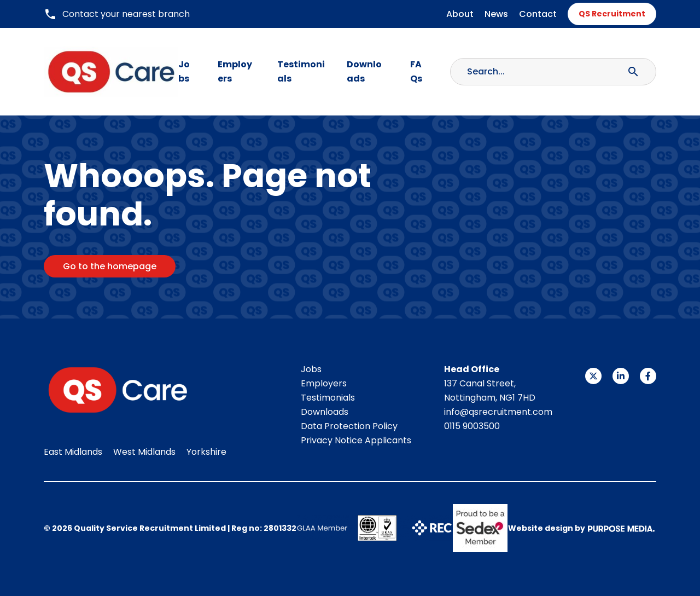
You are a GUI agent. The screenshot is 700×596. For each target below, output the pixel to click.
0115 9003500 (472, 426)
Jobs (184, 71)
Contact (538, 14)
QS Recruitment (612, 14)
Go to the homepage (110, 266)
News (496, 14)
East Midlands (73, 452)
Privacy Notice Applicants (356, 440)
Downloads (364, 71)
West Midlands (144, 452)
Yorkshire (206, 452)
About (460, 14)
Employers (235, 71)
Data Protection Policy (349, 426)
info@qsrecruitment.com (498, 412)
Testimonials (301, 71)
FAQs (416, 71)
